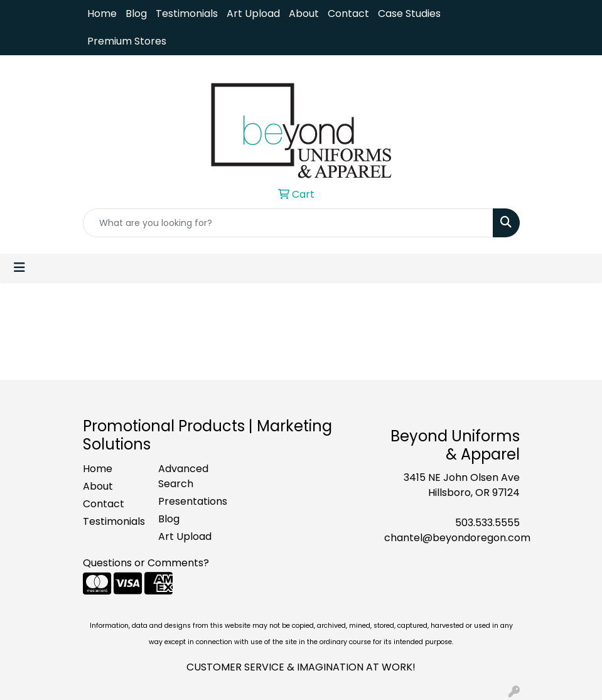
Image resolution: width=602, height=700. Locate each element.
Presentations (188, 501)
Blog (136, 13)
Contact (348, 13)
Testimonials (187, 13)
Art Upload (253, 13)
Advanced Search (183, 476)
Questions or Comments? (146, 563)
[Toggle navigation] (19, 267)
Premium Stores (127, 41)
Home (102, 13)
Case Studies (409, 13)
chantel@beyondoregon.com (457, 538)
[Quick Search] (288, 223)
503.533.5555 (487, 523)
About (304, 13)
